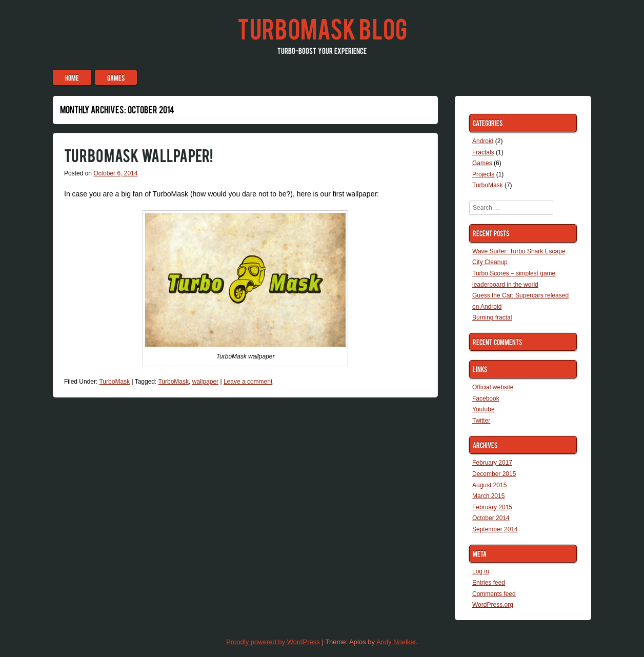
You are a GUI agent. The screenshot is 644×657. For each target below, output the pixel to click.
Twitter (481, 421)
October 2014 (491, 518)
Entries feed (489, 583)
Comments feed (494, 594)
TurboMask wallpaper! (138, 155)
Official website (493, 387)
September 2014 (495, 529)
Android (483, 141)
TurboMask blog (322, 28)
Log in (481, 571)
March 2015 (488, 496)
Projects (483, 174)
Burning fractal (492, 317)
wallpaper (205, 382)
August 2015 (489, 485)
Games (116, 77)
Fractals (483, 152)
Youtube (484, 409)
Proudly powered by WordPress (273, 642)
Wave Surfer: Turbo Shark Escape (519, 251)
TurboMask (114, 382)
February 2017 (492, 463)
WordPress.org (493, 605)
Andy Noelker (396, 642)
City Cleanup (490, 262)
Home (72, 77)
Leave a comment (248, 382)
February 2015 (492, 507)
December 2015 (494, 474)
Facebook (486, 399)
